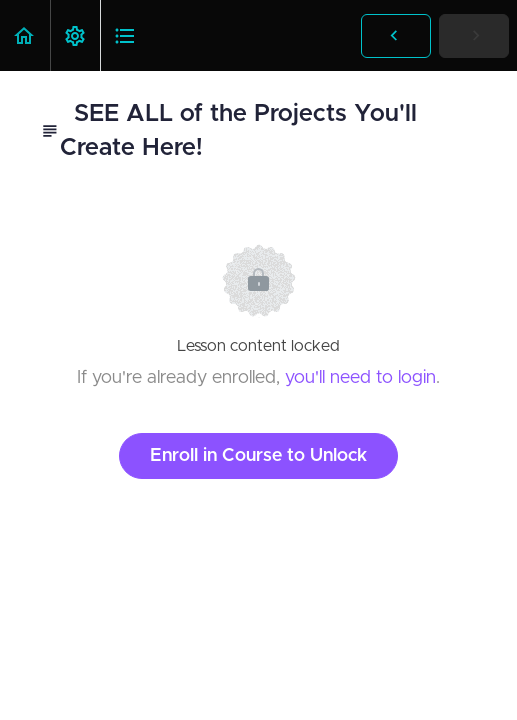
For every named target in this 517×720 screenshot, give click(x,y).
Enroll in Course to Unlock (258, 456)
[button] (25, 35)
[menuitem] (75, 35)
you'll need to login (360, 378)
